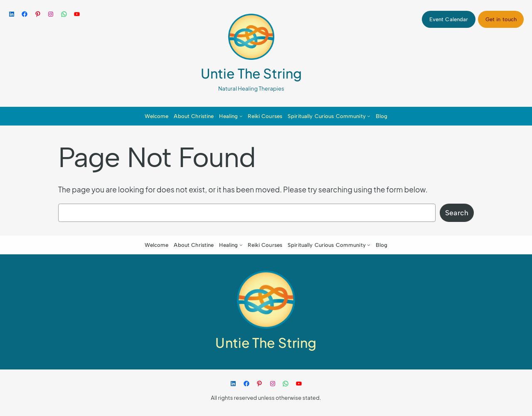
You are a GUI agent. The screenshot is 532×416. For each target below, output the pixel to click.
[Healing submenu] (241, 116)
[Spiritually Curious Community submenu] (369, 116)
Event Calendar (449, 19)
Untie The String (251, 73)
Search (457, 213)
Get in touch (501, 19)
